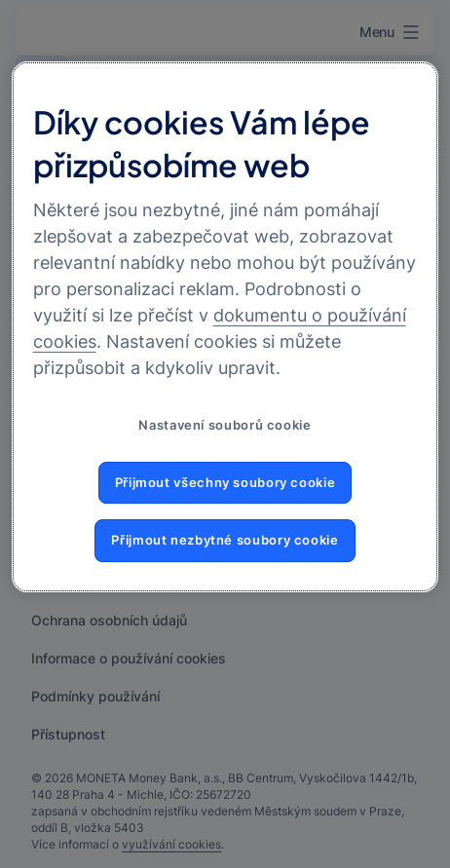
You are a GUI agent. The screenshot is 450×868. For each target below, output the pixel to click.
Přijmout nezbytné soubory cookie (225, 541)
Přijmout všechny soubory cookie (225, 483)
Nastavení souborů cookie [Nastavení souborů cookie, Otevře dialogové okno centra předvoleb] (225, 425)
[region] (225, 327)
